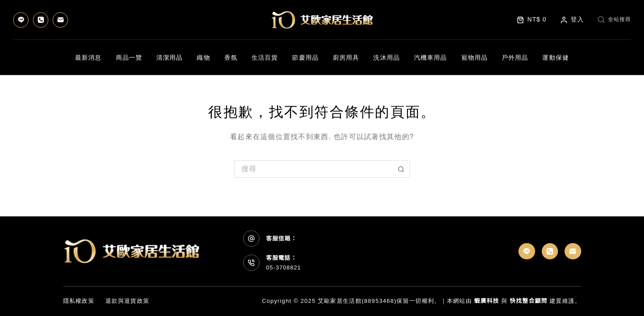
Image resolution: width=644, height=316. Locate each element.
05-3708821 (284, 268)
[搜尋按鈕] (401, 169)
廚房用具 (346, 57)
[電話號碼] (41, 20)
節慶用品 (305, 57)
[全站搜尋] (614, 20)
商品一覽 (129, 57)
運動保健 (555, 57)
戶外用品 (515, 57)
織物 (203, 57)
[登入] (572, 20)
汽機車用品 (431, 57)
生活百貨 (265, 57)
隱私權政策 (79, 301)
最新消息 (88, 57)
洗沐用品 (386, 57)
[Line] (21, 20)
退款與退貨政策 (127, 301)
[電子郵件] (60, 20)
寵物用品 (475, 57)
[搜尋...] (313, 169)
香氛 (231, 57)
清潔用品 (169, 57)
